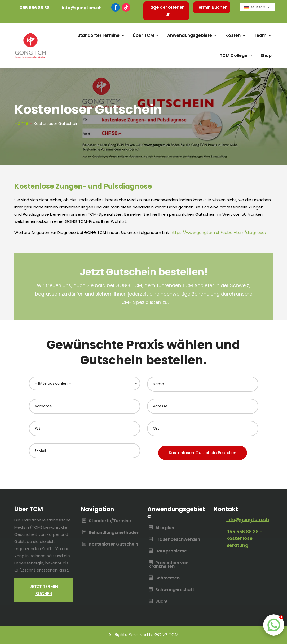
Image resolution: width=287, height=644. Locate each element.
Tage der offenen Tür (166, 11)
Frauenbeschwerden (178, 540)
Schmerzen (167, 578)
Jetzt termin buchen (44, 590)
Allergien (165, 528)
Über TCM (143, 35)
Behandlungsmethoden (114, 533)
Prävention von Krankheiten (168, 565)
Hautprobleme (171, 551)
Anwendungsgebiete (190, 35)
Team (260, 35)
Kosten (233, 35)
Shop (266, 55)
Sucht (162, 602)
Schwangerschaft (175, 590)
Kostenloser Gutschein (113, 545)
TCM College (233, 55)
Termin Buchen (212, 7)
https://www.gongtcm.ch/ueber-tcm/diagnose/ (219, 232)
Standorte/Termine (98, 35)
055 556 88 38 (35, 8)
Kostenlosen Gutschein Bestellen (203, 453)
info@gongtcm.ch (82, 8)
